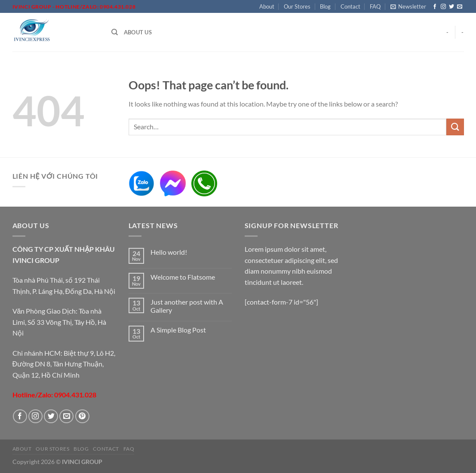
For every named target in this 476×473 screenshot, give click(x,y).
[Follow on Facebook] (435, 7)
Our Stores (297, 6)
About (267, 6)
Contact (350, 6)
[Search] (115, 32)
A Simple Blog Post (178, 330)
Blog (325, 6)
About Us (138, 32)
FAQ (375, 6)
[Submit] (455, 127)
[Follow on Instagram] (443, 7)
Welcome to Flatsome (183, 277)
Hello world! (169, 252)
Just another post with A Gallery (187, 306)
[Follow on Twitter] (451, 7)
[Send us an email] (460, 7)
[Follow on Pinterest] (82, 417)
